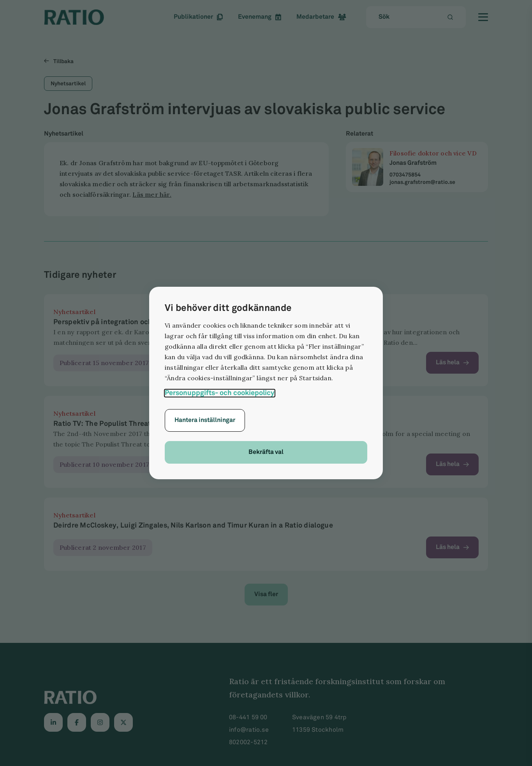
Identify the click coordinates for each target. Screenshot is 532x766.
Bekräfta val (266, 452)
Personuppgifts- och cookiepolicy (220, 393)
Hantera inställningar (205, 420)
